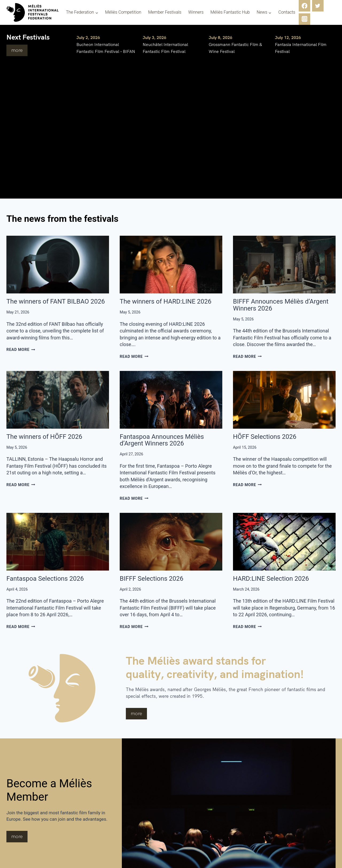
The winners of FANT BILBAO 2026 (56, 301)
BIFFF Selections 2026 (151, 579)
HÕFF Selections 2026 (265, 437)
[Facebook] (304, 6)
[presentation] (58, 265)
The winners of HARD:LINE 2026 (166, 301)
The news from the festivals (76, 218)
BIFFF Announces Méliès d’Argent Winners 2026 (281, 305)
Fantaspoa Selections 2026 (45, 579)
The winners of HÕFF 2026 (44, 437)
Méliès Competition (123, 12)
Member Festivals (165, 12)
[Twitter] (318, 6)
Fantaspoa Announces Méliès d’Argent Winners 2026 (162, 440)
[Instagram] (304, 19)
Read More (21, 350)
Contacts (287, 12)
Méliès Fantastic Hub (230, 12)
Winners (196, 12)
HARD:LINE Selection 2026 (271, 579)
